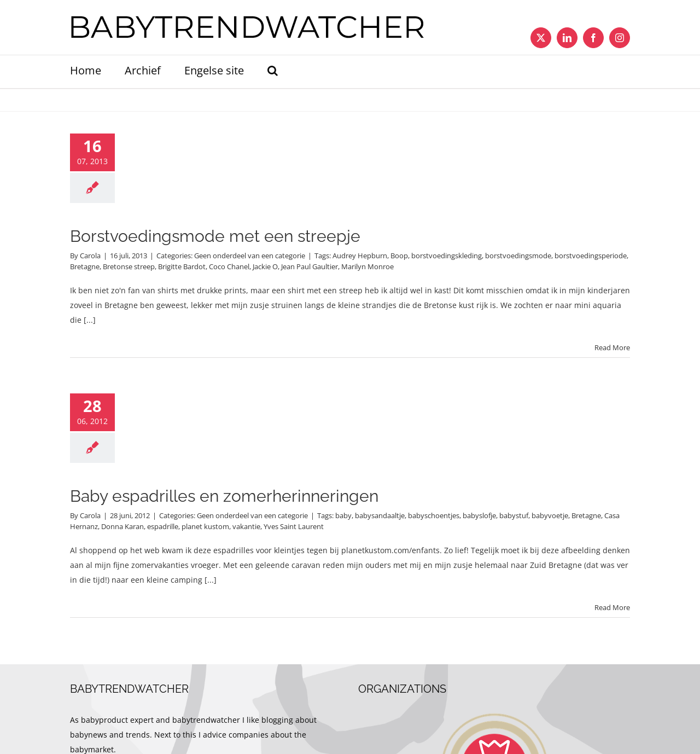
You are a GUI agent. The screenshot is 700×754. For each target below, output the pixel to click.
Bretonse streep (129, 266)
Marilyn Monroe (367, 266)
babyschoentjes (434, 515)
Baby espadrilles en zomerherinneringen (224, 496)
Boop (399, 256)
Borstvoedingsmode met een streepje (215, 236)
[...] (90, 320)
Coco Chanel (229, 266)
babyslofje (479, 515)
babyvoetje (550, 515)
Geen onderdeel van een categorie (250, 256)
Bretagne (85, 266)
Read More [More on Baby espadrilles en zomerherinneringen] (612, 607)
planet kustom (205, 526)
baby (343, 515)
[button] (273, 72)
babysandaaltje (380, 515)
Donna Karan (122, 526)
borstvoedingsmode (518, 256)
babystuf (514, 515)
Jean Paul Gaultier (310, 266)
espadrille (163, 526)
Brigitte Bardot (182, 266)
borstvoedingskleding (447, 256)
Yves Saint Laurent (294, 526)
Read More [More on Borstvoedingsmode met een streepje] (612, 347)
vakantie (246, 526)
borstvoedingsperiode (591, 256)
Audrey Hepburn (360, 256)
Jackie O (265, 266)
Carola (90, 256)
